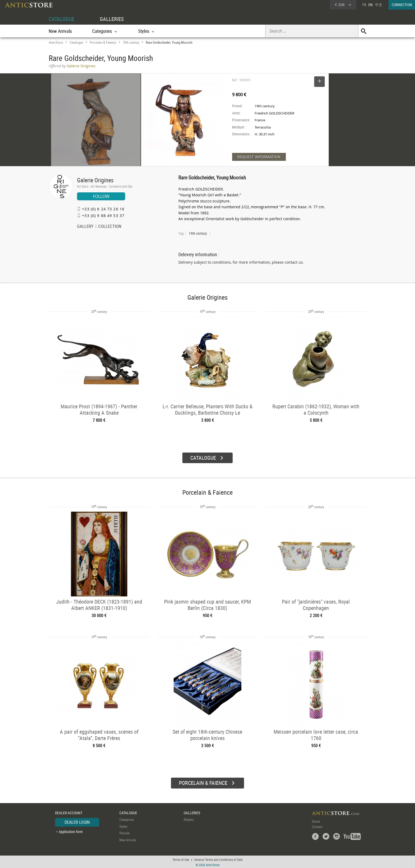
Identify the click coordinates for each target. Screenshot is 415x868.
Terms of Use (181, 859)
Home (316, 821)
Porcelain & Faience (103, 42)
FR (364, 5)
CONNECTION (402, 5)
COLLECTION (110, 227)
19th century (131, 42)
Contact (317, 826)
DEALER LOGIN (77, 821)
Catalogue (76, 42)
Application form (71, 831)
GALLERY (85, 227)
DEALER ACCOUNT (69, 812)
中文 (379, 5)
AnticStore (56, 42)
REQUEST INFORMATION (259, 157)
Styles (123, 826)
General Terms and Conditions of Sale (218, 859)
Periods (125, 832)
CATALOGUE (62, 19)
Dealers (189, 819)
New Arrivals (60, 31)
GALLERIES (112, 19)
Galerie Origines (95, 180)
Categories (127, 819)
